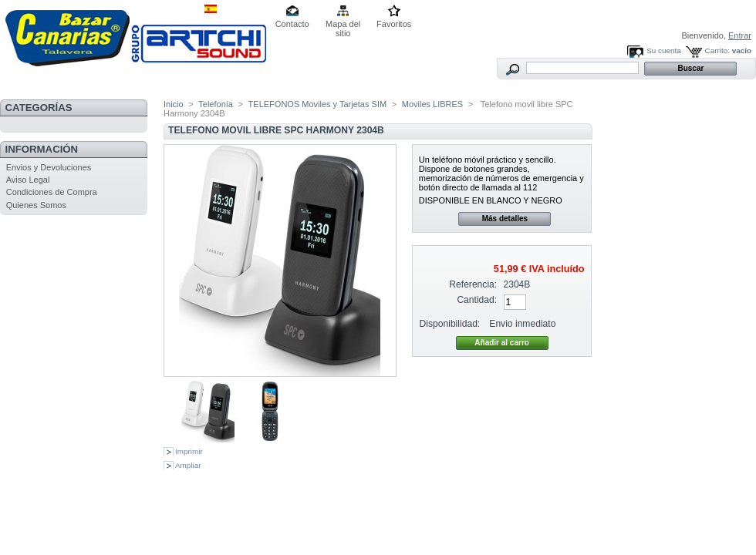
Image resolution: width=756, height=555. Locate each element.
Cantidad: (477, 300)
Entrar (740, 35)
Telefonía (216, 104)
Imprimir (189, 451)
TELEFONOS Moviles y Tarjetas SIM (318, 104)
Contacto (292, 24)
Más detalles (505, 219)
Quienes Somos (36, 205)
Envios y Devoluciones (49, 167)
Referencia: (473, 284)
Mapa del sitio (343, 25)
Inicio (174, 104)
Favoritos (394, 24)
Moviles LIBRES (432, 104)
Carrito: (717, 50)
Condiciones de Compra (52, 192)
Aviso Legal (28, 180)
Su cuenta (663, 50)
